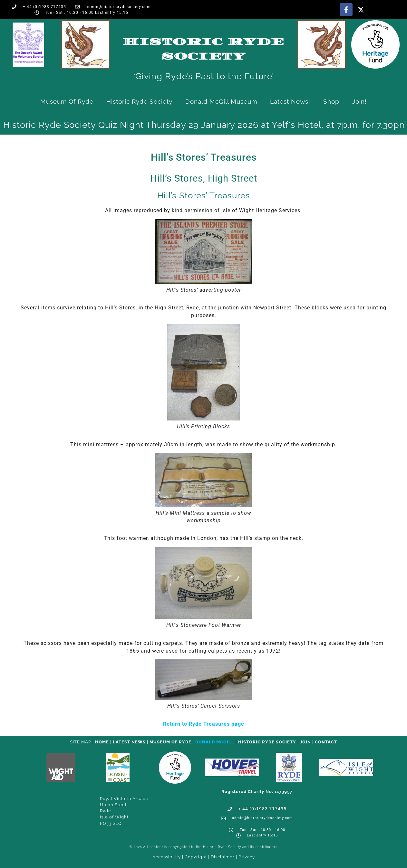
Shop (331, 101)
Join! (359, 101)
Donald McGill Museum (221, 101)
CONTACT (326, 742)
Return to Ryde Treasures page (204, 724)
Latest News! (290, 101)
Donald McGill (215, 742)
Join (305, 742)
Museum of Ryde (67, 101)
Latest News (129, 742)
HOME (102, 742)
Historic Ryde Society (139, 101)
